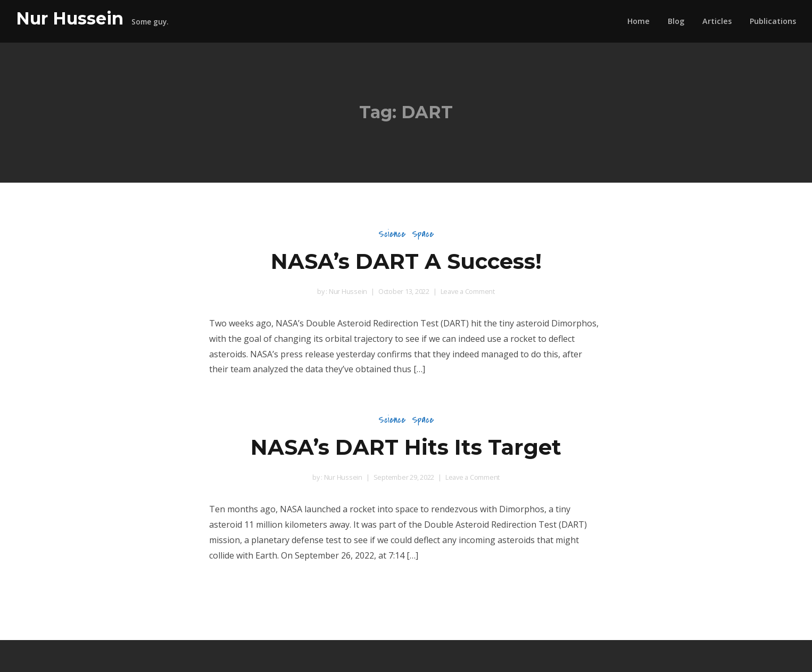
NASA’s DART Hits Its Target (406, 447)
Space (423, 234)
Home (639, 21)
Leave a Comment (468, 291)
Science (392, 234)
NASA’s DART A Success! (406, 261)
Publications (773, 21)
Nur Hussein (70, 18)
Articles (717, 21)
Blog (676, 21)
